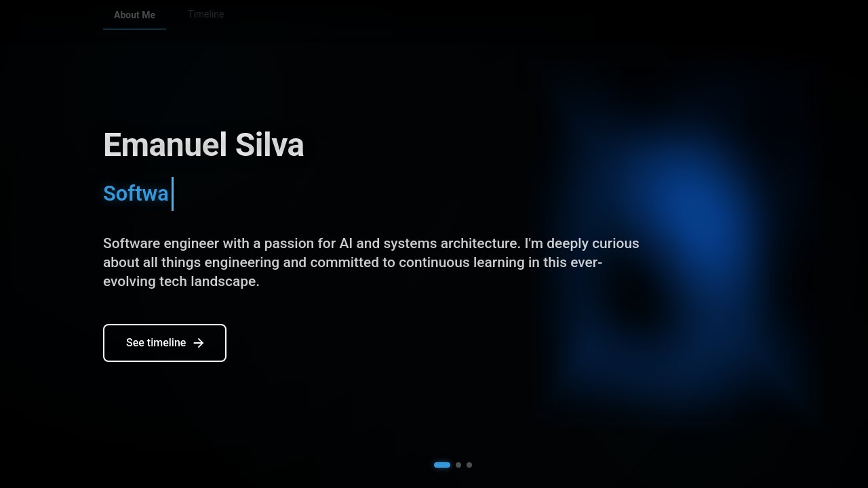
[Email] (753, 22)
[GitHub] (696, 22)
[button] (442, 465)
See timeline (166, 344)
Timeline (206, 21)
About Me (135, 21)
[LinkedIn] (725, 22)
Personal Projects (294, 21)
